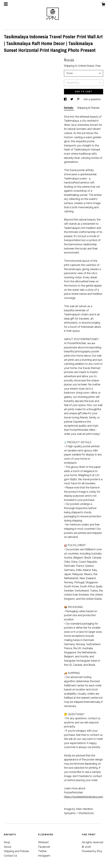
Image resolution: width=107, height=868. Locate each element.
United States (86, 66)
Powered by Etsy (92, 851)
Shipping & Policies (88, 108)
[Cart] (103, 5)
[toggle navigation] (6, 4)
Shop (7, 842)
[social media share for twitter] (72, 99)
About (8, 847)
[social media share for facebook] (66, 99)
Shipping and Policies (16, 851)
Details (69, 108)
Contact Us (11, 856)
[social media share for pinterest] (79, 99)
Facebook (44, 847)
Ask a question (92, 99)
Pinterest (43, 842)
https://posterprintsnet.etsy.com (83, 797)
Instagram (44, 856)
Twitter (42, 851)
